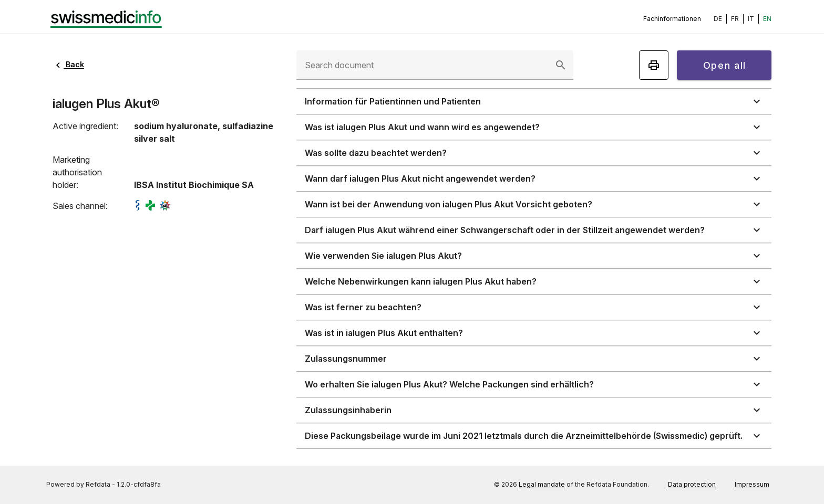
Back (68, 64)
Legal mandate (542, 484)
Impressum (752, 484)
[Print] (654, 65)
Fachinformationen (672, 19)
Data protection (692, 484)
